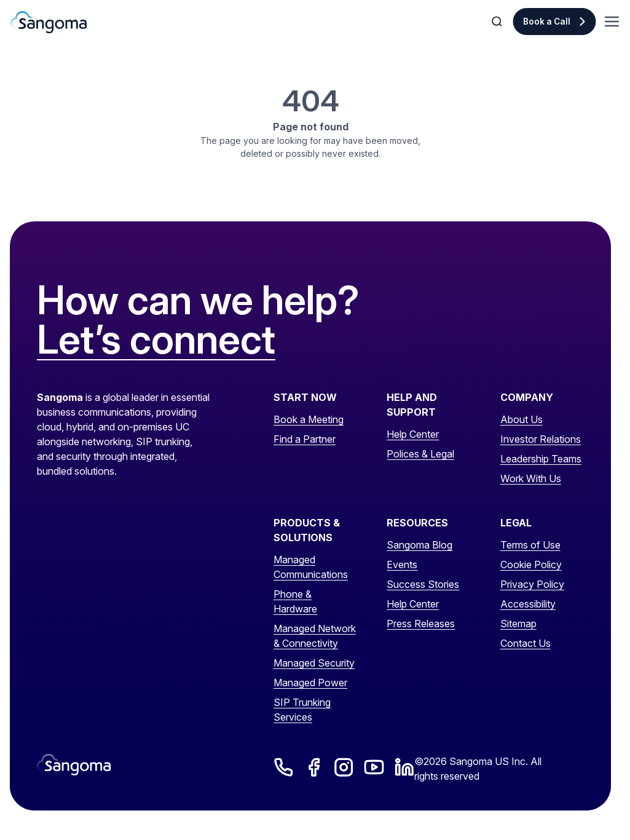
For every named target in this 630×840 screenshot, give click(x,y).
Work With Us (531, 478)
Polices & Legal (420, 454)
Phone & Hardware (295, 601)
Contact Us (526, 643)
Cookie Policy (531, 565)
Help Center (413, 434)
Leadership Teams (541, 459)
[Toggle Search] (498, 22)
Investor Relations (541, 439)
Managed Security (314, 663)
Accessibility (528, 604)
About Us (522, 419)
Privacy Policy (532, 584)
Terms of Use (530, 545)
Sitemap (518, 624)
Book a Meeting (309, 419)
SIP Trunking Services (302, 710)
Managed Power (310, 683)
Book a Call (547, 22)
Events (402, 565)
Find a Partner (305, 439)
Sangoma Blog (419, 545)
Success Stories (423, 584)
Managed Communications (311, 567)
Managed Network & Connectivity (315, 636)
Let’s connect (156, 340)
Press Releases (421, 624)
